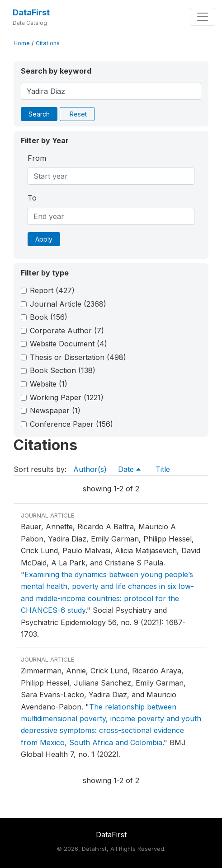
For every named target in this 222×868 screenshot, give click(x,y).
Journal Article (68, 304)
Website (49, 384)
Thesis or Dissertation (78, 357)
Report (52, 290)
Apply (44, 239)
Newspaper (55, 411)
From (37, 158)
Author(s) (90, 469)
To (32, 198)
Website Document (68, 344)
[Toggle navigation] (203, 17)
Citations (48, 43)
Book (49, 317)
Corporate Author (67, 331)
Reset (78, 114)
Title (163, 469)
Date (129, 469)
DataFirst (31, 12)
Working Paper (67, 397)
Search (39, 114)
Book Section (63, 370)
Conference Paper (71, 424)
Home (22, 43)
